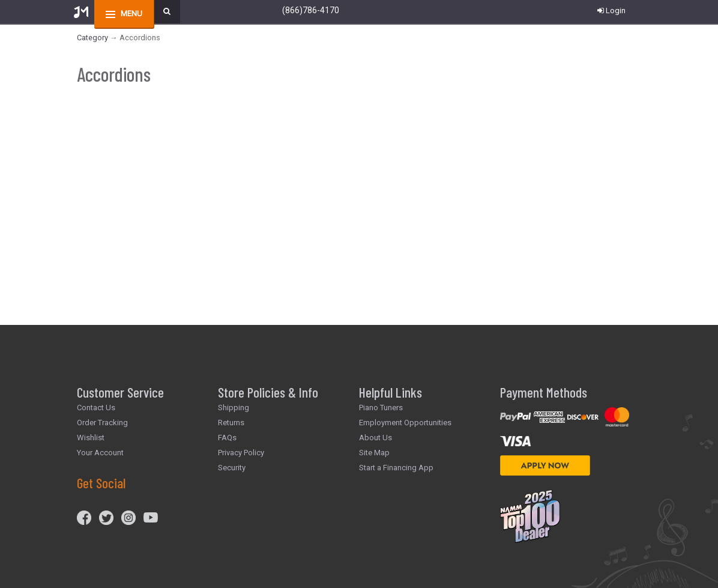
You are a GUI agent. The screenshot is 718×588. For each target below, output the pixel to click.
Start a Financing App (396, 468)
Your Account (100, 453)
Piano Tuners (381, 408)
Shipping (234, 408)
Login (611, 11)
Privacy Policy (241, 453)
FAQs (227, 438)
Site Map (374, 453)
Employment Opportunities (405, 423)
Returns (231, 423)
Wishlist (91, 438)
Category (92, 38)
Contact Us (96, 408)
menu (131, 14)
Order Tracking (102, 423)
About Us (376, 438)
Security (232, 468)
